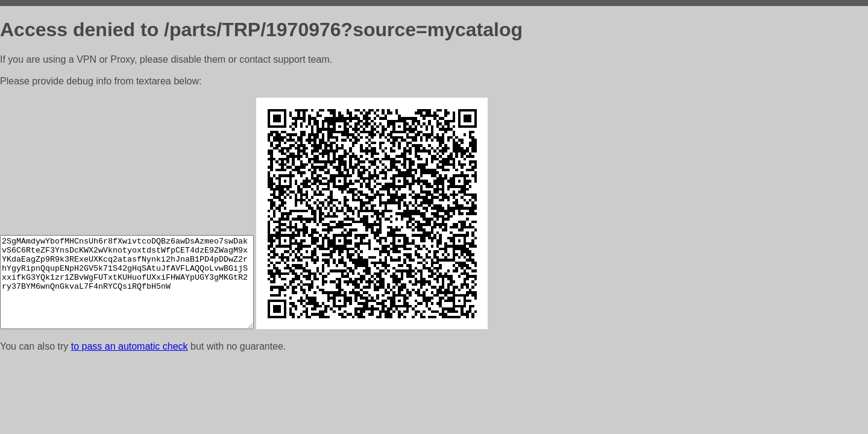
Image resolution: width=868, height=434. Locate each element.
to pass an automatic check (130, 346)
